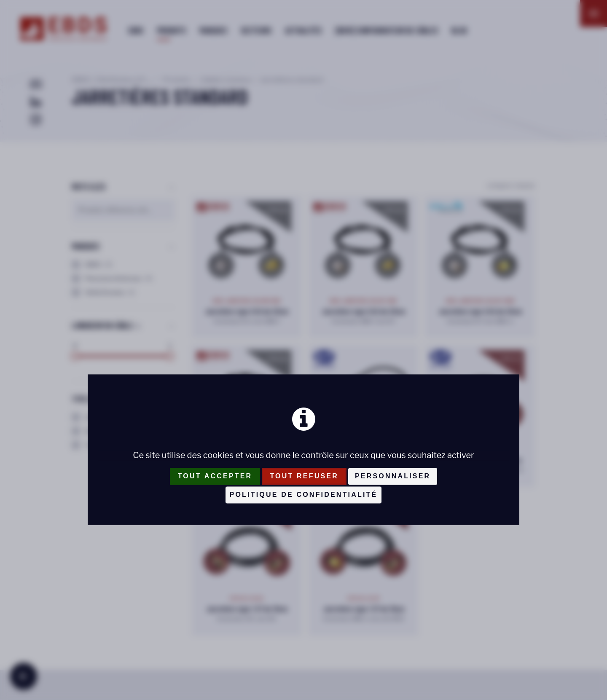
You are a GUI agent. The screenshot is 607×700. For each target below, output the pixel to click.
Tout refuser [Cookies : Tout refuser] (304, 476)
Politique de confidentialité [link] (304, 495)
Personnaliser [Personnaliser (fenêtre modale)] (393, 476)
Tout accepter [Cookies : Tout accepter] (215, 476)
